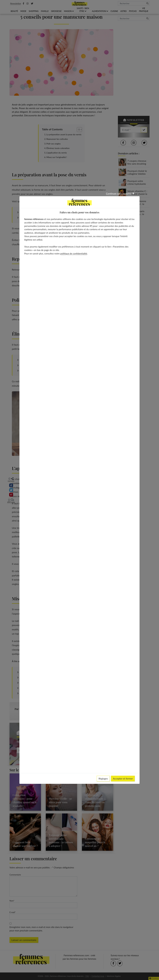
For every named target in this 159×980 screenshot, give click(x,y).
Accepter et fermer (123, 778)
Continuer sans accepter (120, 193)
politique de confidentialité (74, 254)
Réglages (103, 778)
